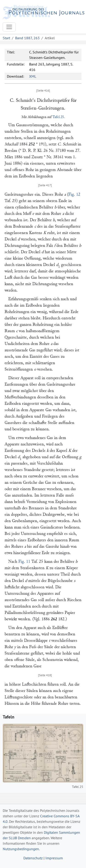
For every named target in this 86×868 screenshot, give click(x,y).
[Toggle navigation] (9, 27)
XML (33, 76)
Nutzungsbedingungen (21, 849)
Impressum (54, 858)
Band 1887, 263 (27, 38)
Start (6, 38)
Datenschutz (33, 858)
